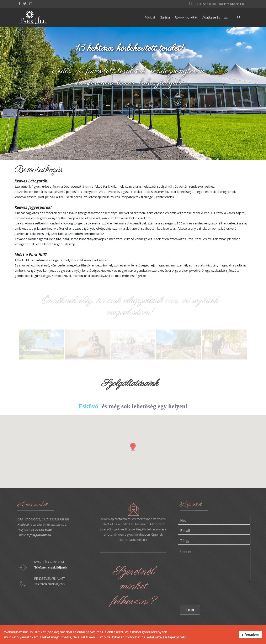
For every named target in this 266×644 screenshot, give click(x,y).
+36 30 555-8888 (204, 4)
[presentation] (211, 596)
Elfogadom (250, 635)
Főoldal (150, 17)
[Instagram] (31, 4)
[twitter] (25, 4)
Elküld (190, 613)
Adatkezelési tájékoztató (167, 637)
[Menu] (226, 17)
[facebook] (19, 4)
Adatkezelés (211, 17)
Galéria (165, 17)
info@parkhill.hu (235, 4)
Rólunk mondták (186, 17)
